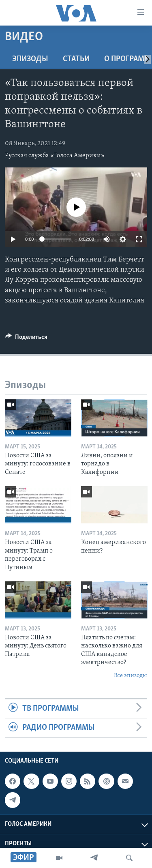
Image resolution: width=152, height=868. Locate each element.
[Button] (26, 339)
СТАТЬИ (76, 59)
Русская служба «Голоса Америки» (55, 156)
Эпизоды (30, 59)
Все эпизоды (131, 676)
